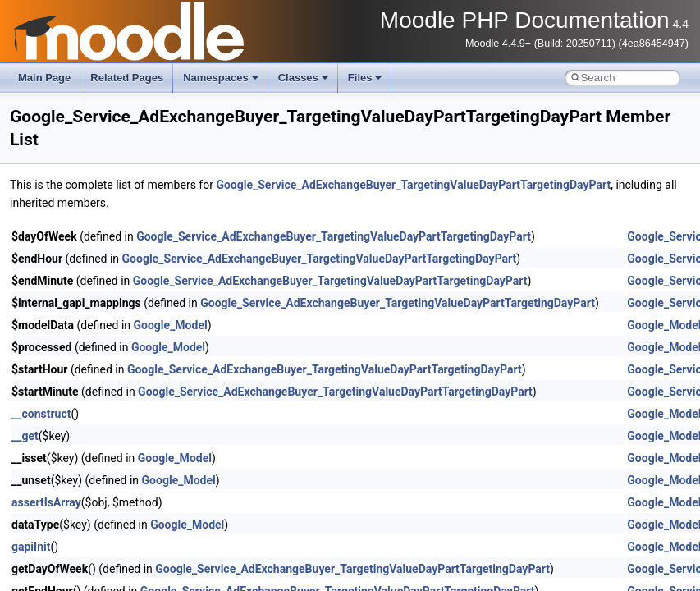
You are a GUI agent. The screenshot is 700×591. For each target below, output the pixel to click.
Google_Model (171, 325)
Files (365, 78)
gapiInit (31, 547)
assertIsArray (46, 502)
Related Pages (127, 78)
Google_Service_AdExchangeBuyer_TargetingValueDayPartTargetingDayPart (413, 185)
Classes (303, 78)
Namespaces (221, 78)
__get (25, 436)
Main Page (44, 78)
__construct (41, 414)
